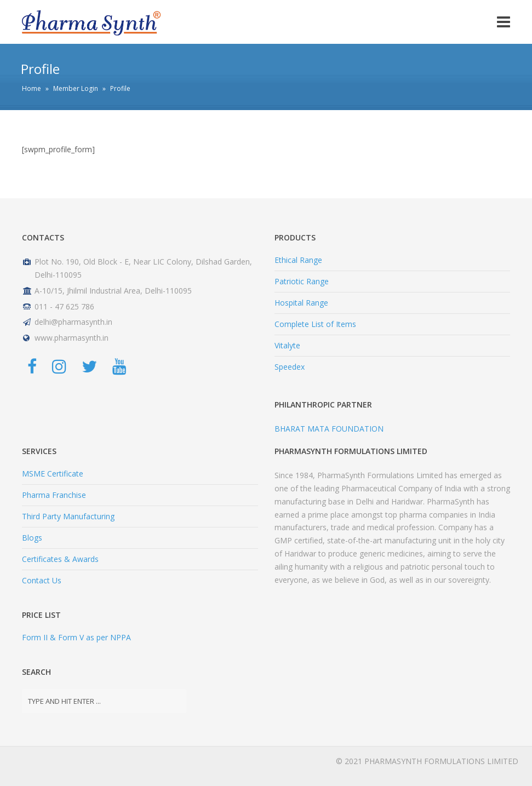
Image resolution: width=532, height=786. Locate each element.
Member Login (76, 88)
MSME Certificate (53, 474)
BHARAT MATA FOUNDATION (329, 429)
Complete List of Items (315, 324)
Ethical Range (298, 260)
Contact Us (42, 580)
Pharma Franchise (54, 495)
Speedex (290, 367)
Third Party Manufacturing (68, 516)
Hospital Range (301, 303)
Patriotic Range (302, 281)
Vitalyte (287, 345)
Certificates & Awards (60, 559)
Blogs (32, 538)
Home (32, 88)
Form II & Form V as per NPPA (76, 637)
